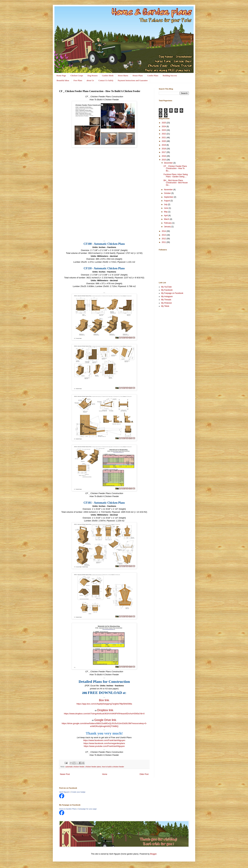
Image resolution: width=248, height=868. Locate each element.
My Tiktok (165, 306)
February (168, 223)
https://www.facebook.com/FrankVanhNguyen (104, 740)
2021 (164, 138)
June (166, 208)
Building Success (170, 76)
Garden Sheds (108, 76)
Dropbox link (105, 710)
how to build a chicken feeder (113, 767)
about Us (90, 80)
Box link (104, 700)
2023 (164, 130)
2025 (164, 123)
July (166, 204)
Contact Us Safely (106, 80)
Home (105, 774)
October (168, 193)
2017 (164, 152)
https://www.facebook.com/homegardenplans (104, 743)
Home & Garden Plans (68, 809)
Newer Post (65, 774)
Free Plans (78, 80)
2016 (164, 156)
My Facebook (167, 290)
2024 (164, 127)
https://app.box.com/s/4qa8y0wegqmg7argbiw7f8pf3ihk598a (104, 704)
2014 (164, 231)
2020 (164, 141)
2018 (164, 149)
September (169, 197)
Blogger (153, 854)
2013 (164, 235)
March (167, 219)
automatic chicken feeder (75, 767)
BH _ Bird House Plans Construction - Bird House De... (176, 183)
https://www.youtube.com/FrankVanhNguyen (104, 746)
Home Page (61, 76)
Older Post (144, 774)
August (167, 201)
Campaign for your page (87, 809)
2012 (164, 239)
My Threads (166, 300)
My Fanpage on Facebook (172, 293)
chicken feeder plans (93, 767)
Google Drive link (105, 720)
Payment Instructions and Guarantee (133, 80)
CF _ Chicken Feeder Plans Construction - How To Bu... (175, 168)
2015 (164, 160)
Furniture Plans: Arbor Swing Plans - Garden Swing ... (176, 176)
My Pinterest (166, 303)
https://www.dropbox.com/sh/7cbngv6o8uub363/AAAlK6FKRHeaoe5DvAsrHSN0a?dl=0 (104, 714)
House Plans (138, 76)
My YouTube (166, 287)
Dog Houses (93, 76)
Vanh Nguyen (64, 792)
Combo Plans (153, 76)
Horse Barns (123, 76)
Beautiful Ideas (63, 80)
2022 (164, 134)
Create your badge (78, 792)
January (168, 227)
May (166, 212)
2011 (164, 242)
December (169, 163)
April (166, 216)
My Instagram (167, 297)
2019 (164, 145)
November (169, 190)
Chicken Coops (77, 76)
